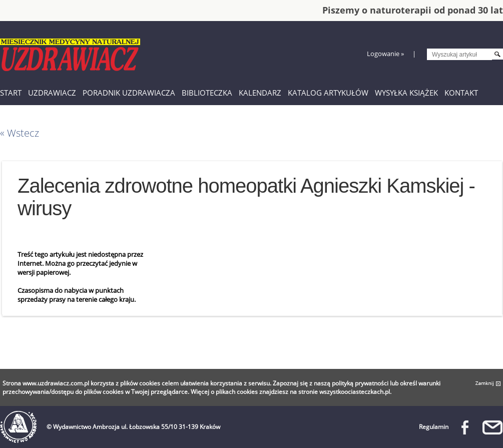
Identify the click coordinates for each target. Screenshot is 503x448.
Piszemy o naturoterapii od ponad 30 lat (413, 10)
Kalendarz (260, 93)
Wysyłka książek (406, 93)
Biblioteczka (207, 93)
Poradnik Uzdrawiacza (129, 93)
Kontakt (461, 93)
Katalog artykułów (328, 93)
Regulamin (434, 427)
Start (11, 93)
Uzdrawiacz (52, 93)
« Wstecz (20, 133)
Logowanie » (385, 54)
